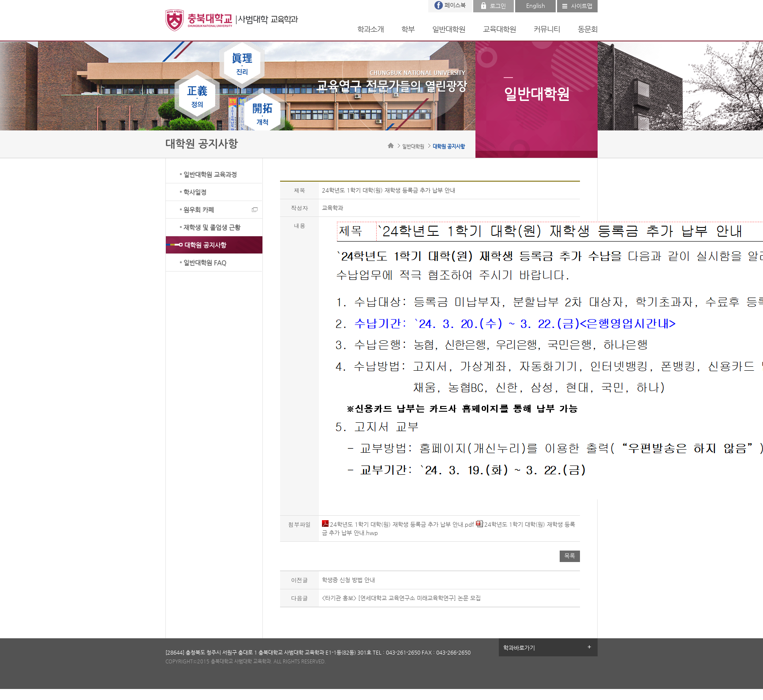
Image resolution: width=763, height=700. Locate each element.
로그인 (498, 6)
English (536, 6)
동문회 (588, 29)
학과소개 (370, 29)
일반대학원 (449, 29)
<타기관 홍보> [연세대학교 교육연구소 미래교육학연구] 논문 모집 (401, 598)
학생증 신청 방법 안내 (348, 580)
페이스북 (455, 5)
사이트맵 (582, 6)
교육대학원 (499, 29)
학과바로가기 (519, 648)
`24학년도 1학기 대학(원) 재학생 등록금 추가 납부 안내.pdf (398, 524)
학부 (408, 29)
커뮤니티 (547, 29)
